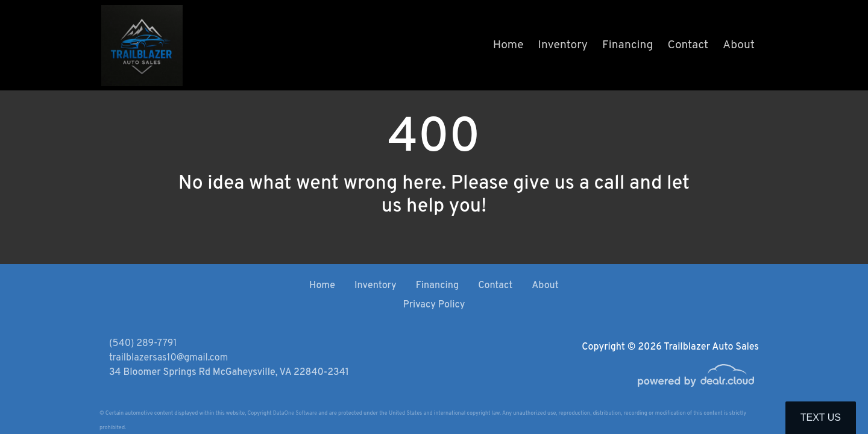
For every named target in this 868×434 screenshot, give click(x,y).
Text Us (821, 417)
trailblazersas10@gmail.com (168, 358)
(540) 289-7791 (143, 344)
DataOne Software (295, 413)
